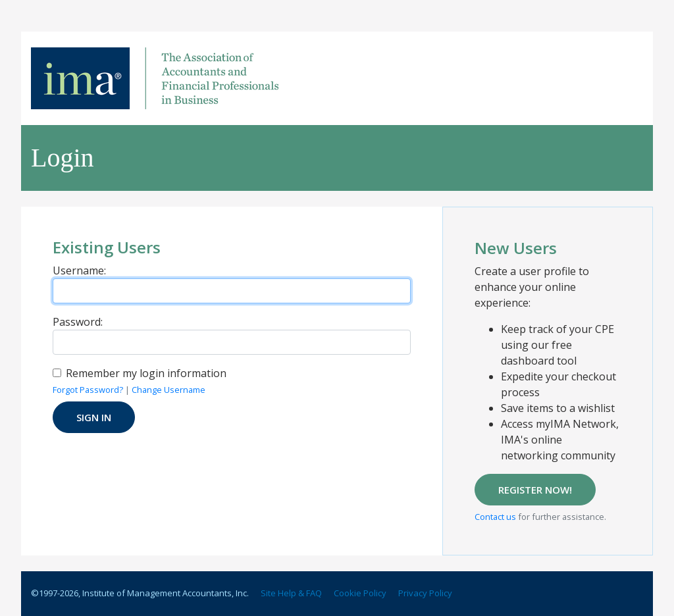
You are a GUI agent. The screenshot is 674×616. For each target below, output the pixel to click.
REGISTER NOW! (535, 490)
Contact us (495, 517)
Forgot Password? (88, 390)
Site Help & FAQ (291, 593)
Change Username (168, 390)
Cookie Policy (360, 593)
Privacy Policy (425, 593)
